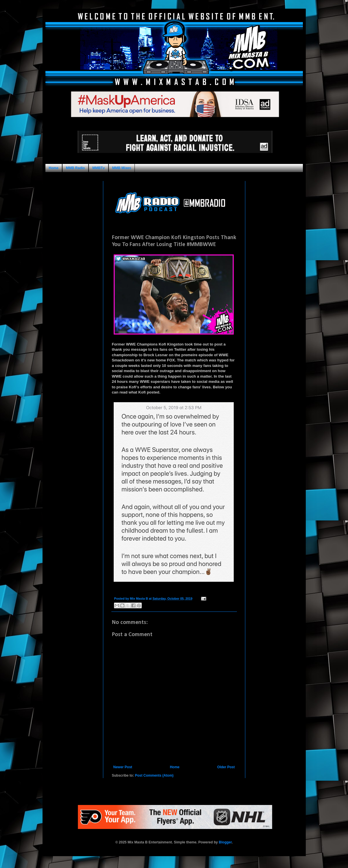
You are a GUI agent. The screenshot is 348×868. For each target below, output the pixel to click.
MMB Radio (75, 168)
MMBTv (98, 168)
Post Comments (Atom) (154, 775)
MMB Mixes (122, 168)
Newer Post (123, 767)
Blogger (225, 842)
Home (54, 168)
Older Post (226, 767)
